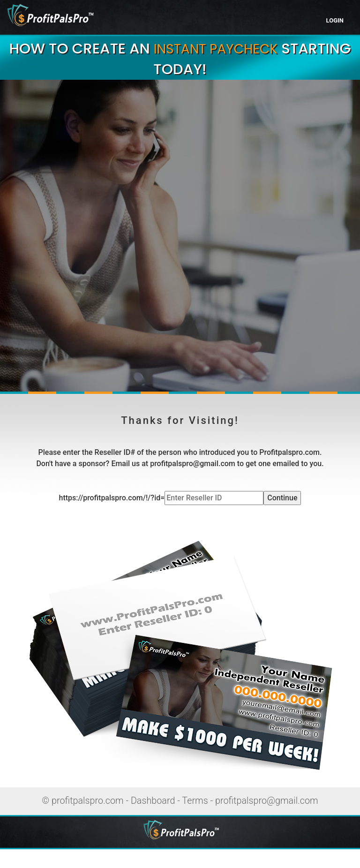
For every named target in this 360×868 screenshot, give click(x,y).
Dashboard (153, 801)
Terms (195, 801)
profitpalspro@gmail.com (267, 801)
